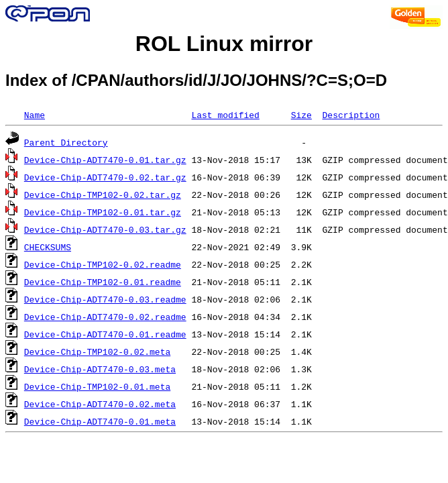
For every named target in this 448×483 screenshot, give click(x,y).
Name (35, 115)
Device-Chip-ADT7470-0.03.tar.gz (105, 229)
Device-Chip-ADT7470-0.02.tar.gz (105, 177)
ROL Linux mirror (224, 44)
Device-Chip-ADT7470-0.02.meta (100, 404)
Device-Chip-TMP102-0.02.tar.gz (103, 195)
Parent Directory (66, 142)
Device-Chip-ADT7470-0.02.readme (105, 317)
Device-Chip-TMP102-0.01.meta (97, 386)
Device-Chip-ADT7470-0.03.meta (100, 369)
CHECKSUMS (48, 247)
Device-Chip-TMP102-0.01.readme (103, 282)
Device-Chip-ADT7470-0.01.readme (105, 334)
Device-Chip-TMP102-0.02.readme (103, 264)
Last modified (225, 115)
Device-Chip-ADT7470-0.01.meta (100, 421)
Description (351, 115)
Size (301, 115)
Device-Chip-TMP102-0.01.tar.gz (103, 212)
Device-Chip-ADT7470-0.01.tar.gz (105, 160)
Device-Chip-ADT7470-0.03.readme (105, 299)
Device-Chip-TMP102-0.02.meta (97, 352)
